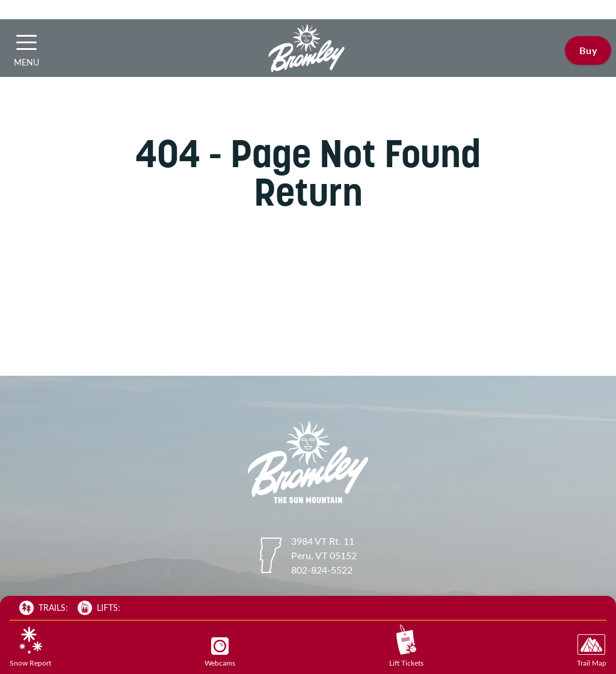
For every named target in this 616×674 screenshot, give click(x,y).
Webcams (220, 652)
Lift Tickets (406, 646)
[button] (26, 42)
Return (308, 192)
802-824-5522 (322, 570)
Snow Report (30, 647)
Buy (588, 50)
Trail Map (592, 651)
